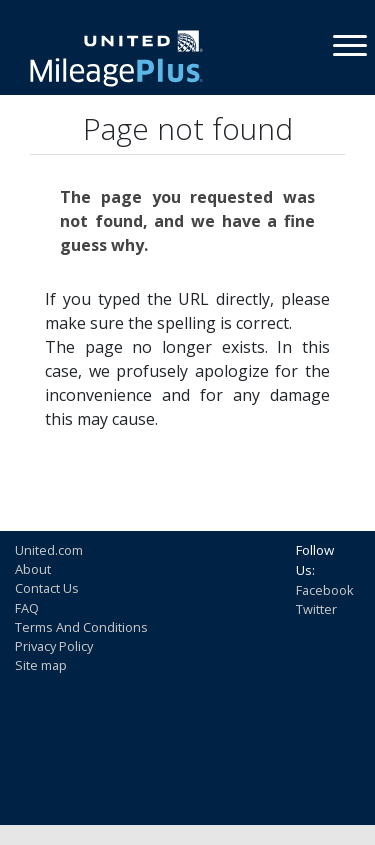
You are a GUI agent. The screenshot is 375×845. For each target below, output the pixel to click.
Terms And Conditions (81, 627)
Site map (41, 665)
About (33, 569)
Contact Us (47, 588)
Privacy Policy (54, 646)
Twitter (316, 609)
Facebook (325, 590)
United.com (49, 550)
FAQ (27, 608)
